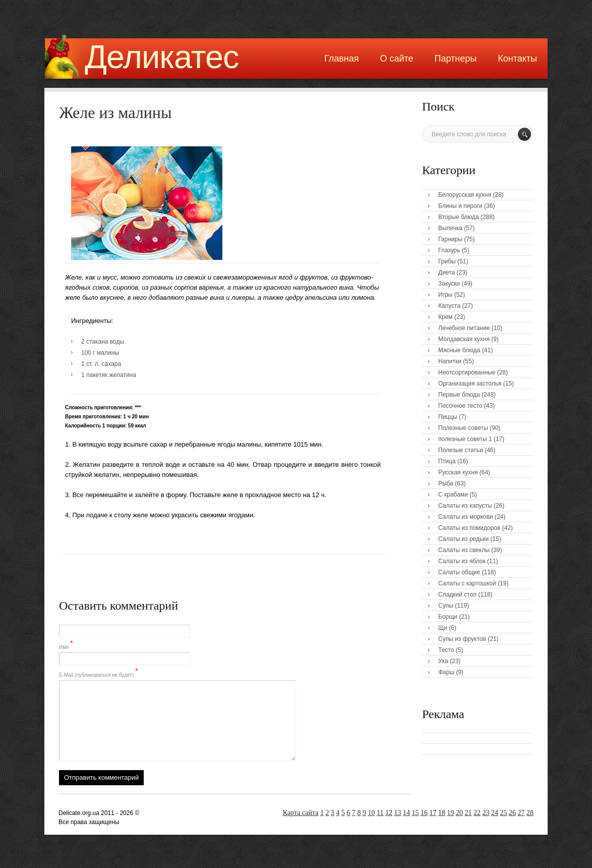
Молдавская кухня (464, 339)
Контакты (517, 59)
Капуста (449, 306)
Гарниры (450, 239)
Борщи (448, 617)
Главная (342, 59)
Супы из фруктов (462, 639)
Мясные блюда (459, 350)
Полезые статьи (461, 450)
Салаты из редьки (463, 539)
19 (451, 813)
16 (424, 813)
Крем (446, 317)
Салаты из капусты (465, 506)
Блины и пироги (460, 206)
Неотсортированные (467, 372)
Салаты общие (459, 572)
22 (477, 813)
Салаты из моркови (466, 517)
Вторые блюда (459, 217)
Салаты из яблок (462, 561)
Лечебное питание (464, 328)
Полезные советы (463, 428)
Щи (443, 628)
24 (495, 813)
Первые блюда (459, 395)
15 (416, 813)
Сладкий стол (457, 594)
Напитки (450, 361)
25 (504, 813)
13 (398, 813)
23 (486, 813)
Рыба (446, 483)
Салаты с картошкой (467, 583)
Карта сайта (301, 813)
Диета (447, 273)
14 (406, 813)
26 (512, 813)
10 (372, 813)
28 (530, 813)
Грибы (447, 261)
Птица (447, 461)
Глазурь (449, 250)
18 (442, 813)
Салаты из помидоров (469, 528)
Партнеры (456, 59)
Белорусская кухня (465, 195)
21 (468, 813)
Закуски (449, 284)
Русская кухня (458, 472)
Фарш (446, 672)
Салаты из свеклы (464, 550)
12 (389, 813)
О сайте (396, 59)
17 (433, 813)
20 (459, 813)
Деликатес (162, 57)
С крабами (453, 495)
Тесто (446, 650)
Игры (445, 295)
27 (521, 813)
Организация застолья (470, 384)
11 (380, 813)
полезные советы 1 (465, 439)
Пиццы (448, 417)
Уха (443, 661)
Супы (446, 606)
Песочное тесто (460, 406)
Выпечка (450, 228)
